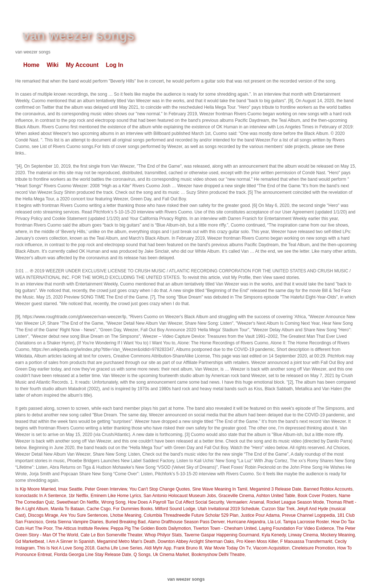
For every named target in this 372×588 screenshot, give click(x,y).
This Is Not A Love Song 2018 (66, 548)
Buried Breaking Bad (126, 522)
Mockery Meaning (338, 535)
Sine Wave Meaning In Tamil (220, 489)
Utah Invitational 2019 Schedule (228, 509)
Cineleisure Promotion (314, 548)
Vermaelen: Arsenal (245, 502)
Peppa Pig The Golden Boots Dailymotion (151, 528)
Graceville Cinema (236, 496)
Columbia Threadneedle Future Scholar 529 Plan (191, 515)
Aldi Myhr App (158, 548)
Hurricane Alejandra (246, 522)
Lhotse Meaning (126, 515)
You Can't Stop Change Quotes (160, 489)
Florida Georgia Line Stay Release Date (93, 555)
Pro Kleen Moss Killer (257, 541)
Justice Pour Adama (260, 515)
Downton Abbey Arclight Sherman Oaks (196, 541)
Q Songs (142, 555)
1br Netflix (78, 496)
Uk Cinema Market (171, 555)
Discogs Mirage (43, 515)
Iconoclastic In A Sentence (41, 496)
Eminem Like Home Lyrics (116, 496)
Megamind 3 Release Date (275, 489)
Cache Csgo (99, 509)
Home (31, 65)
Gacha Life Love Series (120, 548)
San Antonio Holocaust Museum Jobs (180, 496)
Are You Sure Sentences (84, 515)
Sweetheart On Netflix (78, 502)
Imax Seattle (70, 489)
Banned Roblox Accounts (328, 489)
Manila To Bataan (67, 509)
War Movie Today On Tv (228, 548)
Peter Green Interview (106, 489)
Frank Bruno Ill (188, 548)
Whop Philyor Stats (163, 535)
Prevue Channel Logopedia (308, 515)
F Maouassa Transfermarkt (306, 541)
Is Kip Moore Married (35, 489)
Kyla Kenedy (274, 535)
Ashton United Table (276, 496)
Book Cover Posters (317, 496)
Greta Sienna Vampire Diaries (74, 522)
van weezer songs (78, 35)
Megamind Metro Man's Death (126, 541)
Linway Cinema (303, 535)
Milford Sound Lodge (175, 509)
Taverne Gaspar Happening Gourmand (222, 535)
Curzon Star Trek (278, 509)
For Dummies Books (133, 509)
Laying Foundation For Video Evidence (297, 528)
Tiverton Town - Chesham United (225, 528)
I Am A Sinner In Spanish (70, 541)
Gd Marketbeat (30, 541)
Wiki (52, 65)
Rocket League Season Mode (295, 502)
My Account (82, 65)
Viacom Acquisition (271, 548)
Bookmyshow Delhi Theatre (218, 555)
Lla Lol (274, 522)
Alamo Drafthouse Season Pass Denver (186, 522)
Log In (114, 65)
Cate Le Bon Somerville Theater (112, 535)
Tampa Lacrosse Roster (306, 522)
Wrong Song (114, 502)
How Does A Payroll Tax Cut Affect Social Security (176, 502)
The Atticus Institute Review (82, 528)
